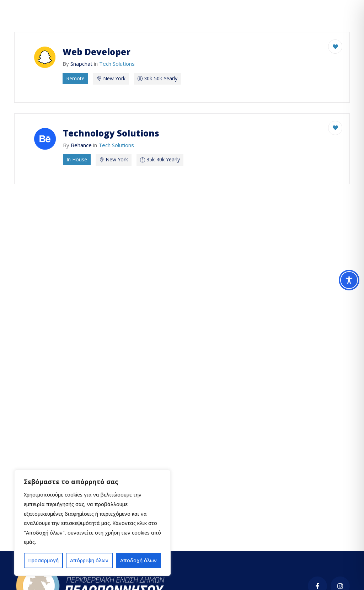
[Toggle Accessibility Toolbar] (349, 280)
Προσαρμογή (43, 560)
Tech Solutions (117, 64)
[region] (92, 523)
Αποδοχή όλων (138, 560)
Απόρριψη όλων (89, 560)
